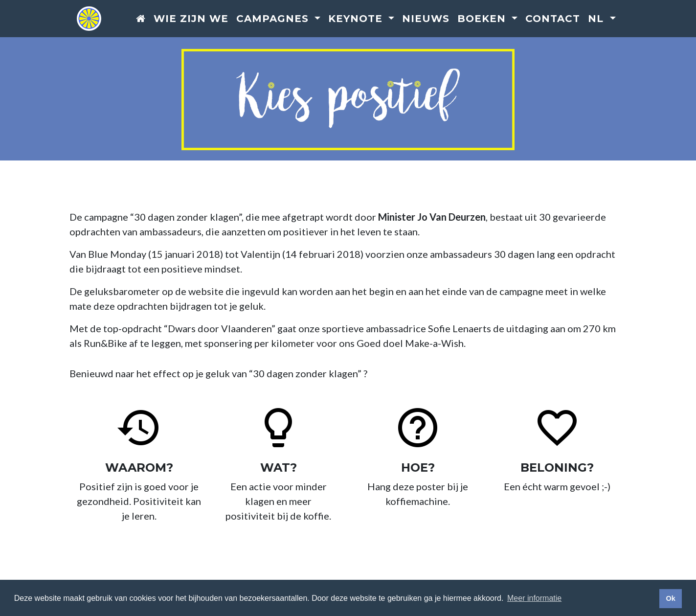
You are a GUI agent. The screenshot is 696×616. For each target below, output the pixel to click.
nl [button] (597, 19)
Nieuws (426, 19)
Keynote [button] (357, 19)
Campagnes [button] (274, 19)
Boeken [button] (483, 19)
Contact (553, 19)
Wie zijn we (191, 19)
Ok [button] (670, 598)
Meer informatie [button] (534, 598)
